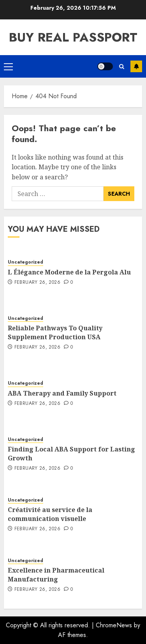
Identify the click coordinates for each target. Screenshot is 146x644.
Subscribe (136, 66)
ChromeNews (114, 625)
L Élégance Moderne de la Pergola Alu (69, 272)
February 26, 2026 (37, 283)
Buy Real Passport (73, 37)
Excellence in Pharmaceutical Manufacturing (56, 575)
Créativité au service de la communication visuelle (50, 514)
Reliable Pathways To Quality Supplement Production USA (55, 332)
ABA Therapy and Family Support (62, 393)
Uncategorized (26, 262)
